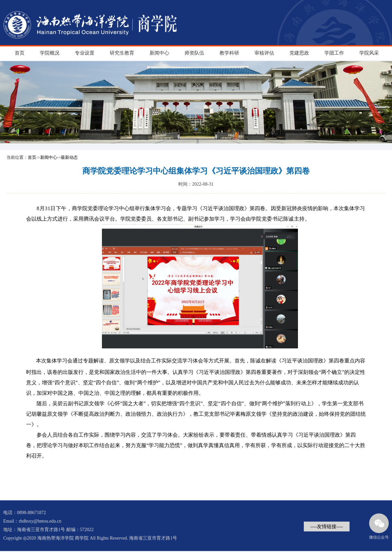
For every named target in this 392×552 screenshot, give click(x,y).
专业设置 (85, 53)
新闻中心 (159, 53)
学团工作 (334, 53)
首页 (20, 53)
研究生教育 (122, 53)
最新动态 (69, 157)
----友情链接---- (327, 527)
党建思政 (299, 53)
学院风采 (369, 53)
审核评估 (264, 53)
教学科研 (229, 53)
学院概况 (50, 53)
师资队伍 (194, 53)
